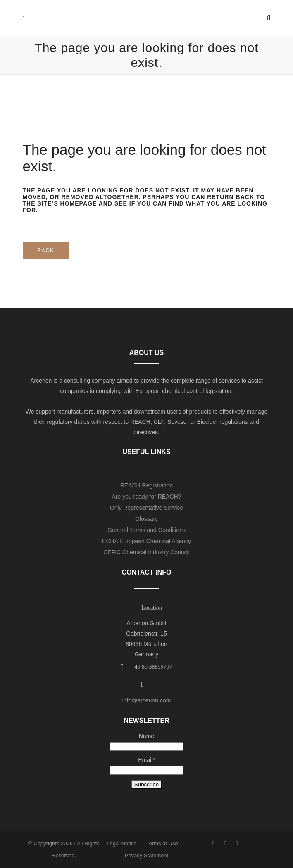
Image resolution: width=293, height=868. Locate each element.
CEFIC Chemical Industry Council (146, 552)
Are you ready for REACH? (146, 497)
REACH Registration (147, 485)
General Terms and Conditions (146, 530)
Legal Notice (121, 843)
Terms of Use (162, 843)
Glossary (146, 519)
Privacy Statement (147, 855)
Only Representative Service (146, 508)
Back (46, 251)
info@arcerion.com (147, 700)
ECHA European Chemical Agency (146, 541)
